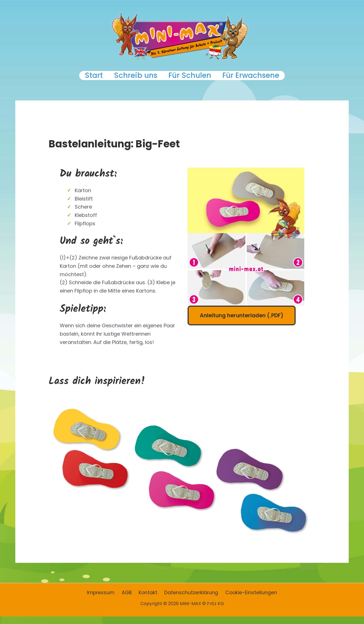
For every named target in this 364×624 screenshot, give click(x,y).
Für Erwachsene (261, 79)
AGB (128, 600)
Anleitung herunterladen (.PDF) (244, 323)
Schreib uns (132, 79)
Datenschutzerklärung (190, 600)
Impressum (104, 600)
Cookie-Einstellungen (248, 600)
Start (84, 79)
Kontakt (148, 600)
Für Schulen (193, 79)
